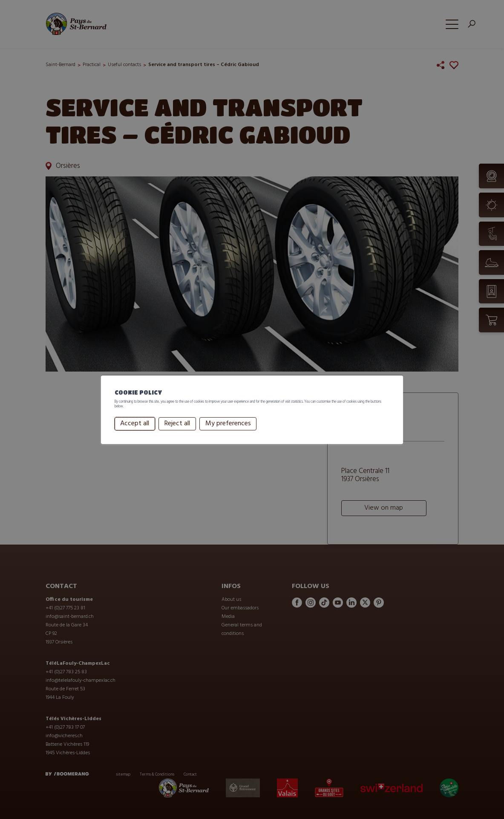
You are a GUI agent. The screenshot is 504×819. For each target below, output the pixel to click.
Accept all (135, 429)
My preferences (228, 429)
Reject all (177, 429)
